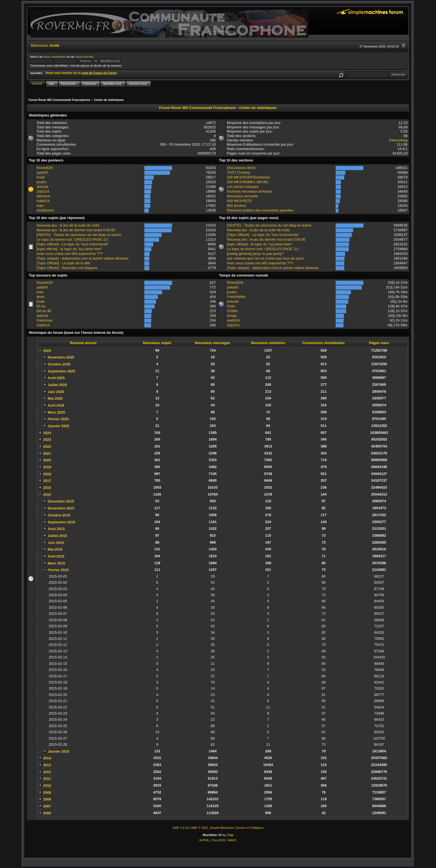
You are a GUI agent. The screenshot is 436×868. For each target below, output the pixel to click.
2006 (47, 813)
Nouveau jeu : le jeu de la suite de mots (68, 225)
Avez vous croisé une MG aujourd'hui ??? (70, 254)
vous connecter (54, 57)
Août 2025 (56, 378)
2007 (47, 806)
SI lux (41, 306)
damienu (43, 196)
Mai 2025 (55, 398)
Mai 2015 (55, 549)
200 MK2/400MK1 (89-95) (248, 182)
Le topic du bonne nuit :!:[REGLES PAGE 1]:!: (73, 239)
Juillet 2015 (57, 536)
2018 (47, 474)
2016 (47, 488)
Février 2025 (58, 419)
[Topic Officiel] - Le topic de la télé (63, 263)
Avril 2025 (56, 405)
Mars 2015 (56, 563)
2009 (47, 793)
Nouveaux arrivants (242, 196)
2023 (47, 440)
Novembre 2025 (61, 357)
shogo (232, 316)
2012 (47, 772)
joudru (41, 182)
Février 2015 (58, 570)
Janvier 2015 (58, 751)
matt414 (43, 201)
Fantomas (44, 320)
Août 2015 (56, 529)
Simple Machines (222, 828)
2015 (47, 495)
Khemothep (398, 140)
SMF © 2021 (200, 828)
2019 (47, 467)
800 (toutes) (236, 206)
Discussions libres (241, 168)
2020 (47, 460)
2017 (47, 481)
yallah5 (42, 172)
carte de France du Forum (99, 73)
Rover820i (45, 168)
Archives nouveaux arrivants (249, 191)
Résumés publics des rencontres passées (260, 210)
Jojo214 (43, 191)
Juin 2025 (56, 392)
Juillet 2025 (57, 385)
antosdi (42, 187)
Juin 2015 (56, 543)
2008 (47, 799)
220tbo (232, 311)
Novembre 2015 (61, 508)
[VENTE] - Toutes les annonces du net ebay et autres (79, 235)
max (40, 206)
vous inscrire (84, 57)
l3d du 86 (44, 311)
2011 (47, 779)
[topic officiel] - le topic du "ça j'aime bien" (69, 249)
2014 (47, 758)
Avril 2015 (56, 556)
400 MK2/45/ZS (239, 201)
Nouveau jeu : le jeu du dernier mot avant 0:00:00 (76, 230)
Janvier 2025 (58, 426)
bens (40, 297)
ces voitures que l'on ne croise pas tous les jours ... (267, 258)
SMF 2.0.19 (181, 828)
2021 (47, 453)
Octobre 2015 (59, 515)
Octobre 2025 (59, 364)
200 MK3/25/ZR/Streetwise (248, 177)
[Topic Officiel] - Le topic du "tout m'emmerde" (73, 244)
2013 (47, 765)
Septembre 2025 (61, 371)
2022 (47, 447)
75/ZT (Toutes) (239, 172)
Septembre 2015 (61, 522)
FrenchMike (236, 297)
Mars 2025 (56, 412)
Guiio (41, 177)
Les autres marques (243, 187)
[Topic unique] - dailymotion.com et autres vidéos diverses (82, 258)
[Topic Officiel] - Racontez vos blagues (67, 268)
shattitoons (45, 210)
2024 (47, 433)
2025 (47, 351)
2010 (47, 786)
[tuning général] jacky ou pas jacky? (255, 254)
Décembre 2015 (61, 501)
